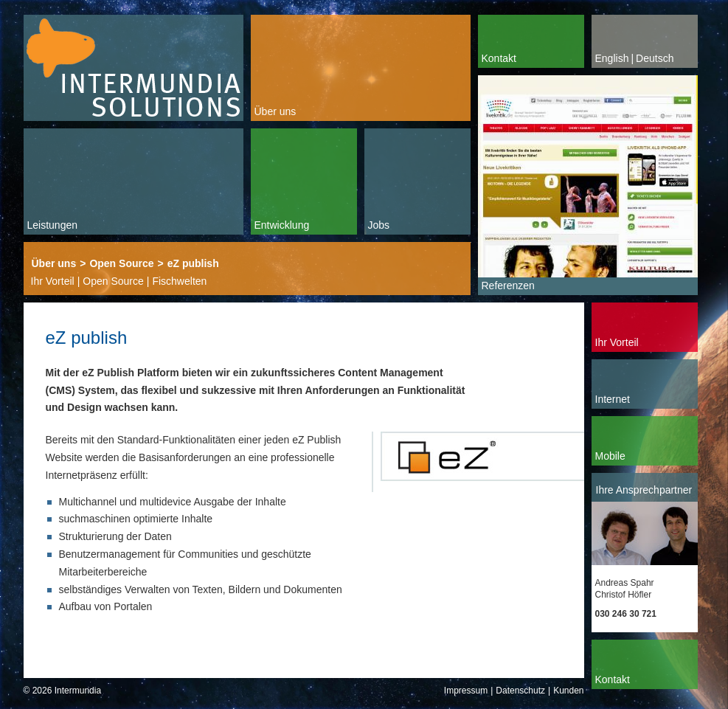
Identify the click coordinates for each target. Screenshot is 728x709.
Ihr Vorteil (53, 281)
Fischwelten (179, 281)
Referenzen (508, 286)
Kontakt (499, 58)
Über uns (275, 111)
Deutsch (655, 58)
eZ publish (193, 263)
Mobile (610, 456)
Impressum (466, 691)
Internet (613, 399)
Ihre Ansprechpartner (644, 490)
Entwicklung (282, 225)
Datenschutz (520, 691)
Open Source (121, 263)
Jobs (379, 225)
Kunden (568, 691)
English (612, 58)
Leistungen (53, 225)
